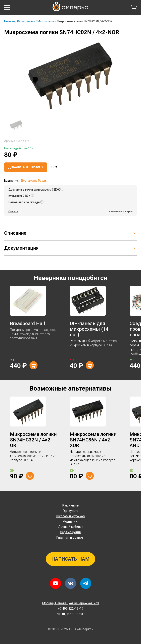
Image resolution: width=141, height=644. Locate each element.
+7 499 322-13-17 (71, 609)
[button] (7, 7)
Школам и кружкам (70, 516)
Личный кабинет (71, 527)
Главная (9, 21)
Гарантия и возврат (70, 538)
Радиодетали (26, 21)
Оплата (13, 211)
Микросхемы (46, 21)
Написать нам (70, 559)
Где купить (70, 511)
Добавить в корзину (26, 167)
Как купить (70, 505)
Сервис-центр (70, 532)
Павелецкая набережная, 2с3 (70, 603)
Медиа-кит (70, 522)
